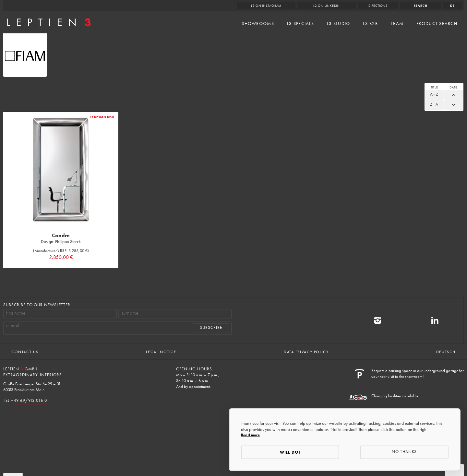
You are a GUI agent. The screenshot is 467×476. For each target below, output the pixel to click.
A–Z (434, 94)
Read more (250, 435)
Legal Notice (161, 352)
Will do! (290, 452)
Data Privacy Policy (306, 352)
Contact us (25, 352)
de (452, 6)
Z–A (434, 104)
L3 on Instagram (266, 6)
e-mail (12, 326)
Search (421, 6)
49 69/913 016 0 (30, 400)
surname (130, 313)
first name (16, 313)
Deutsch (446, 352)
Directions (378, 6)
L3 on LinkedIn (327, 6)
